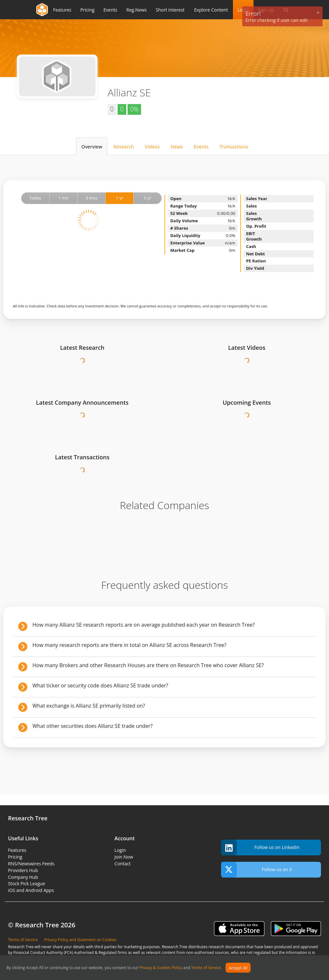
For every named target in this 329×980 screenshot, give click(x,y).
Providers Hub (23, 870)
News (177, 146)
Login (120, 850)
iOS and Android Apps (31, 890)
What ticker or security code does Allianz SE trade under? (100, 685)
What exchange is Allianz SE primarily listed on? (89, 706)
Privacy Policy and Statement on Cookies (80, 940)
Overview (92, 146)
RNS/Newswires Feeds (31, 864)
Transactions (234, 146)
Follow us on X (257, 870)
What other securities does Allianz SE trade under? (93, 726)
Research (124, 146)
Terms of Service (206, 968)
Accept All (238, 968)
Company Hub (23, 877)
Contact (122, 864)
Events (201, 146)
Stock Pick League (27, 883)
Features (17, 850)
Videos (152, 146)
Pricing (15, 857)
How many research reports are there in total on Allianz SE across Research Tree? (129, 645)
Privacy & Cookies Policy (161, 968)
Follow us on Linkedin (260, 848)
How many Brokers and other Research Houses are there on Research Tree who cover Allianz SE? (148, 665)
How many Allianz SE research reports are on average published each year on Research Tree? (144, 625)
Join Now (124, 857)
